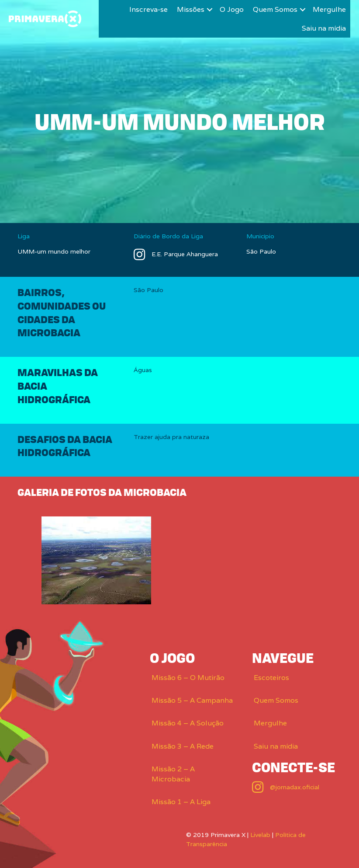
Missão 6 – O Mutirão (188, 678)
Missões (191, 9)
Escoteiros (271, 678)
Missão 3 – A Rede (183, 746)
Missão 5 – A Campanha (192, 700)
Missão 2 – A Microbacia (173, 774)
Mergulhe (329, 9)
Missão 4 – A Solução (188, 723)
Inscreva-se (148, 9)
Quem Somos (275, 9)
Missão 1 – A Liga (181, 802)
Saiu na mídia (324, 28)
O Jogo (232, 9)
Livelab (260, 835)
